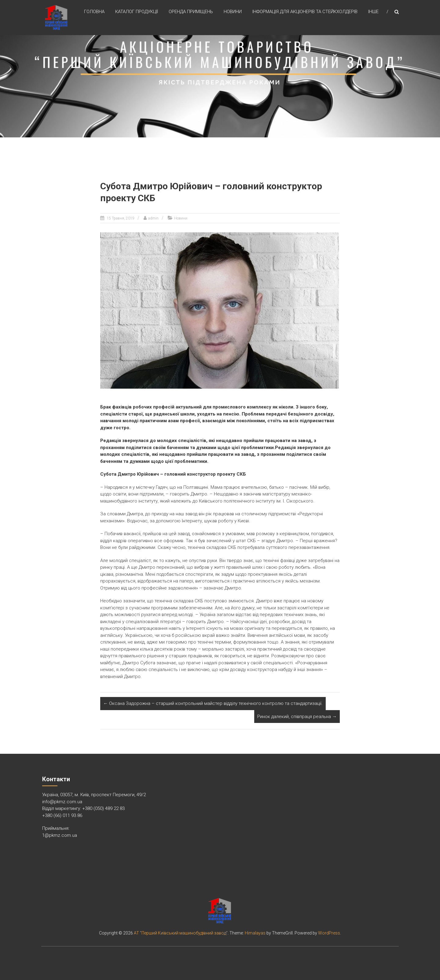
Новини (233, 12)
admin (153, 218)
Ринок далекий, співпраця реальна (297, 717)
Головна (94, 12)
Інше (373, 12)
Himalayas (255, 933)
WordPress (329, 933)
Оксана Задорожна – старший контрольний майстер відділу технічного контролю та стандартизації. (213, 703)
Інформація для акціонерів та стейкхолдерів (305, 12)
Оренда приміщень (191, 12)
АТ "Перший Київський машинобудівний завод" (181, 933)
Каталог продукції (137, 12)
